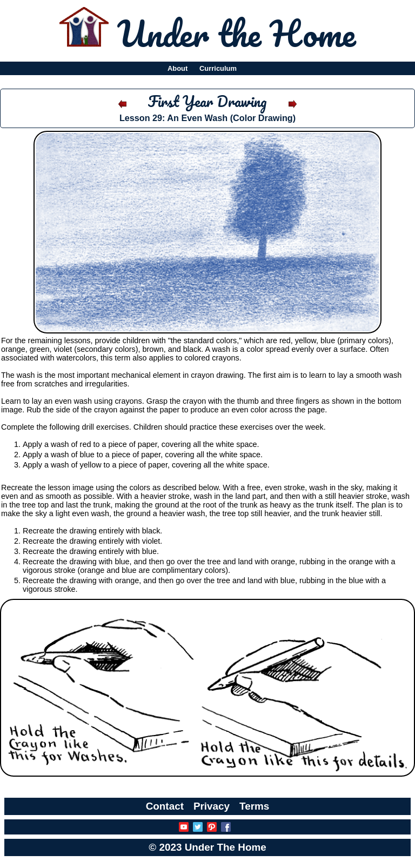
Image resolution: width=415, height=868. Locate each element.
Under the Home (236, 33)
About (178, 68)
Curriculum (218, 68)
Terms (254, 806)
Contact (165, 806)
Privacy (212, 806)
